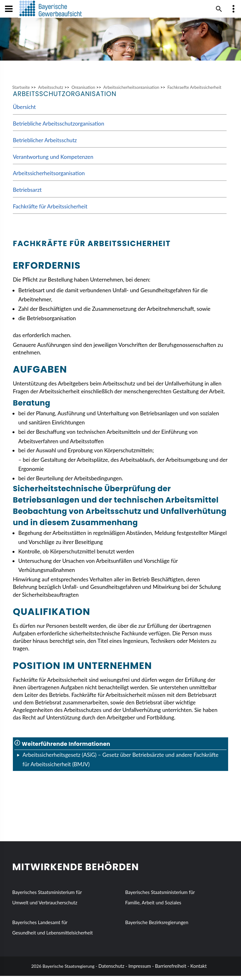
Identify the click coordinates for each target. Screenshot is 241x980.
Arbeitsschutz (51, 91)
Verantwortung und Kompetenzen (53, 161)
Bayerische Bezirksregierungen (157, 927)
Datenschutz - (113, 970)
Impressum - (141, 970)
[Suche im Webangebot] (219, 9)
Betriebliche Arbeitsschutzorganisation (59, 128)
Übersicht (24, 111)
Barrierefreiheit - (172, 970)
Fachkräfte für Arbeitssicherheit (50, 210)
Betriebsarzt (27, 194)
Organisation (83, 91)
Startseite (21, 91)
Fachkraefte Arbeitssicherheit (194, 91)
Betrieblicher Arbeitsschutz (45, 144)
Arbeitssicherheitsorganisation (131, 91)
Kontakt (199, 970)
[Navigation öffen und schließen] (9, 9)
